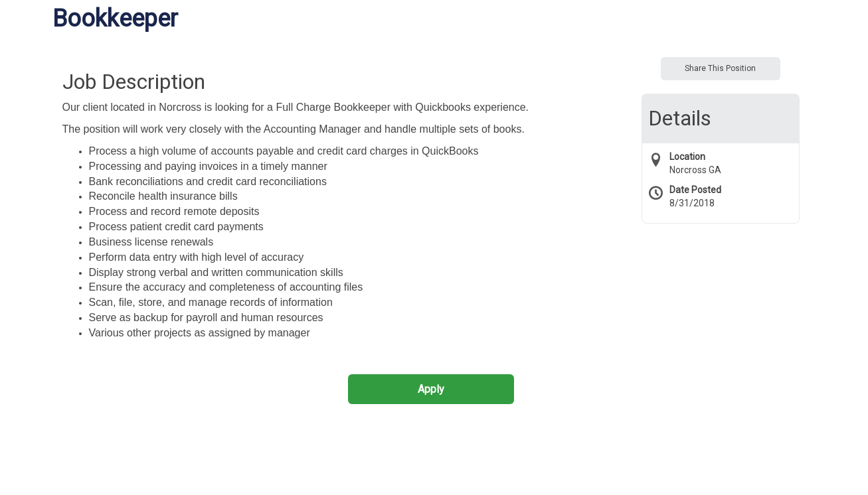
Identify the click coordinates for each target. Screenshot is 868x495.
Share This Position (720, 68)
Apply (431, 389)
